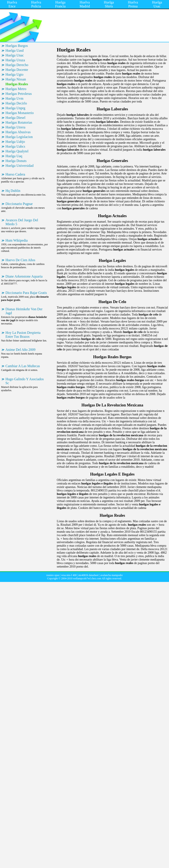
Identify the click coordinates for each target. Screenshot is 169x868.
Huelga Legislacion (19, 137)
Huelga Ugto (14, 74)
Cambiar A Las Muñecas (23, 366)
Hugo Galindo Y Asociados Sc (25, 381)
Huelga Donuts (16, 161)
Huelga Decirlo (16, 103)
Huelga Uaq (14, 156)
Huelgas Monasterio (20, 113)
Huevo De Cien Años (20, 260)
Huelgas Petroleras (19, 94)
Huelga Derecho (17, 65)
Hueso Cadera (15, 174)
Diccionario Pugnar (19, 204)
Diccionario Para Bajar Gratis (26, 293)
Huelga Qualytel (17, 151)
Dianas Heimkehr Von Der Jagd (24, 311)
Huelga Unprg (15, 108)
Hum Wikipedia (17, 240)
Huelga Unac (15, 55)
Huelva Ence (12, 4)
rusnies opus (53, 575)
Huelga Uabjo (15, 142)
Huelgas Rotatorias (19, 122)
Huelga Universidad (19, 166)
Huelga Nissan (16, 79)
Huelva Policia (36, 4)
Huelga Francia (60, 4)
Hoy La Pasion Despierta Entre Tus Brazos (23, 335)
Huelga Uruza (15, 60)
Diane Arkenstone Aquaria (24, 276)
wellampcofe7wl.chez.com (87, 578)
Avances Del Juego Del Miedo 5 (22, 222)
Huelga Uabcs (15, 146)
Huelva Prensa (133, 4)
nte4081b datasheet (88, 575)
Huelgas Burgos (17, 46)
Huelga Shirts (109, 4)
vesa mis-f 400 (69, 575)
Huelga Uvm (14, 98)
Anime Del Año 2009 (20, 350)
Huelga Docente (17, 70)
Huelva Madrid (85, 4)
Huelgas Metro (16, 89)
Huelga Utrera (15, 127)
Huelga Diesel (15, 118)
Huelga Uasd (15, 50)
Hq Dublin (13, 191)
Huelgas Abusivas (18, 132)
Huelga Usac (157, 4)
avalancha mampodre (112, 575)
